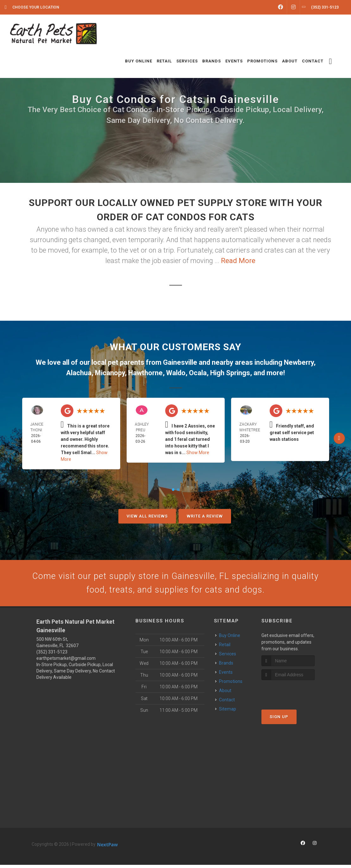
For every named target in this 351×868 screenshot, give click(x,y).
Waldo (176, 373)
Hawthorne (145, 373)
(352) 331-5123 (52, 655)
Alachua (79, 373)
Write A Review (205, 516)
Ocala (198, 373)
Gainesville (180, 362)
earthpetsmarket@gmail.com (66, 661)
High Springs (230, 373)
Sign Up (279, 720)
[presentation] (295, 695)
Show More (198, 453)
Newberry (299, 362)
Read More (238, 261)
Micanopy (110, 373)
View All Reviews (147, 516)
